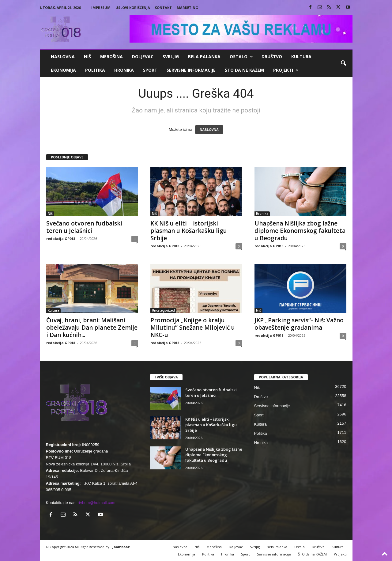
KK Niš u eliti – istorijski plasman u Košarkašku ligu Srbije (189, 231)
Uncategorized (163, 310)
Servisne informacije (191, 70)
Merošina (111, 57)
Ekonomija (63, 70)
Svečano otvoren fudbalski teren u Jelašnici (84, 227)
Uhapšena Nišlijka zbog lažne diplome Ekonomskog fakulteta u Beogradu (300, 231)
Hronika (124, 70)
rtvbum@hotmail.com (97, 503)
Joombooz (121, 547)
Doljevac (143, 57)
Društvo (272, 57)
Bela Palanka (204, 57)
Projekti (286, 70)
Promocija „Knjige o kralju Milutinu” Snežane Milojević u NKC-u (193, 328)
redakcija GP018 (61, 239)
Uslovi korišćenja (133, 8)
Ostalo (241, 57)
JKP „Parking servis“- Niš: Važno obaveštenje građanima (299, 324)
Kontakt (163, 8)
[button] (343, 63)
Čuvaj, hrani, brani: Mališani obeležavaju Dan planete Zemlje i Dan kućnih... (92, 328)
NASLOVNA (209, 130)
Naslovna (63, 57)
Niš (87, 57)
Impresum (101, 8)
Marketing (187, 8)
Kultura (301, 57)
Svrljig (171, 57)
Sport (150, 70)
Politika (95, 70)
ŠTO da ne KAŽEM (244, 70)
